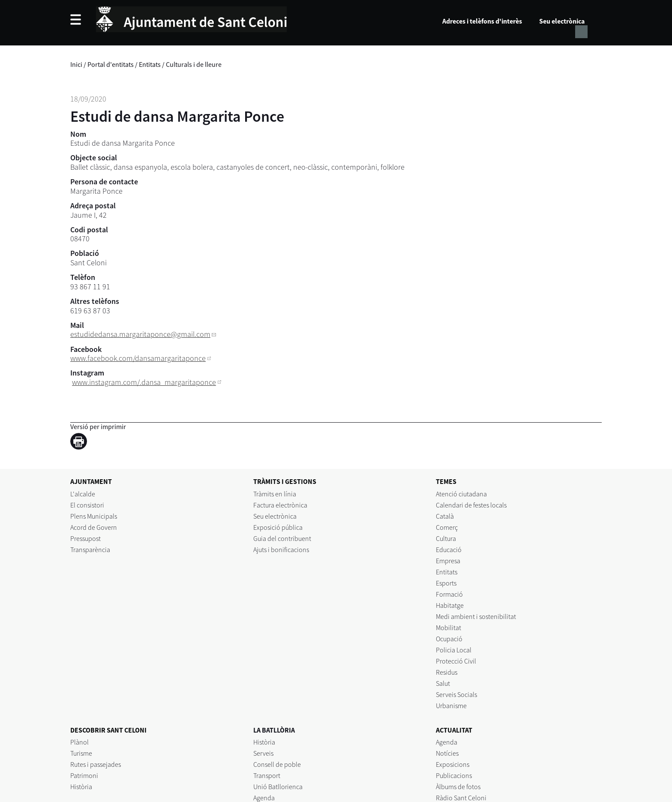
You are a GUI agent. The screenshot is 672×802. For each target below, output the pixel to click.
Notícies (447, 753)
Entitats (150, 64)
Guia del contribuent (282, 538)
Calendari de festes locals (471, 505)
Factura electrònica (280, 505)
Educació (449, 550)
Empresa (448, 561)
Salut (443, 683)
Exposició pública (278, 527)
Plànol (79, 742)
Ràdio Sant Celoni (461, 798)
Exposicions (453, 764)
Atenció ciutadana (461, 494)
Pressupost (85, 538)
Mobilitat (448, 628)
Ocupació (449, 639)
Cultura (446, 538)
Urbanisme (451, 706)
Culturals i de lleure (194, 64)
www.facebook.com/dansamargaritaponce (138, 358)
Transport (267, 775)
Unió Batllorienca (278, 787)
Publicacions (454, 775)
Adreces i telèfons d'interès (482, 21)
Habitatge (450, 605)
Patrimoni (84, 775)
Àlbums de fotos (458, 787)
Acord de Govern (94, 527)
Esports (446, 583)
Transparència (90, 550)
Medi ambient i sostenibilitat (476, 616)
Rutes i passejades (96, 764)
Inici (76, 64)
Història (81, 787)
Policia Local (454, 650)
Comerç (447, 527)
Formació (449, 594)
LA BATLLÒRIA (274, 730)
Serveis (263, 753)
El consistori (87, 505)
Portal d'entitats (111, 64)
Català (445, 516)
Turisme (81, 753)
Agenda (264, 798)
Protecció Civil (456, 661)
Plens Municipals (94, 516)
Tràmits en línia (275, 494)
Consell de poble (277, 764)
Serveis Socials (456, 694)
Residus (447, 672)
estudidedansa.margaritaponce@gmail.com (140, 334)
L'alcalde (83, 494)
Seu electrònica (562, 21)
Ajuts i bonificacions (281, 550)
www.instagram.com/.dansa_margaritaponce (144, 382)
